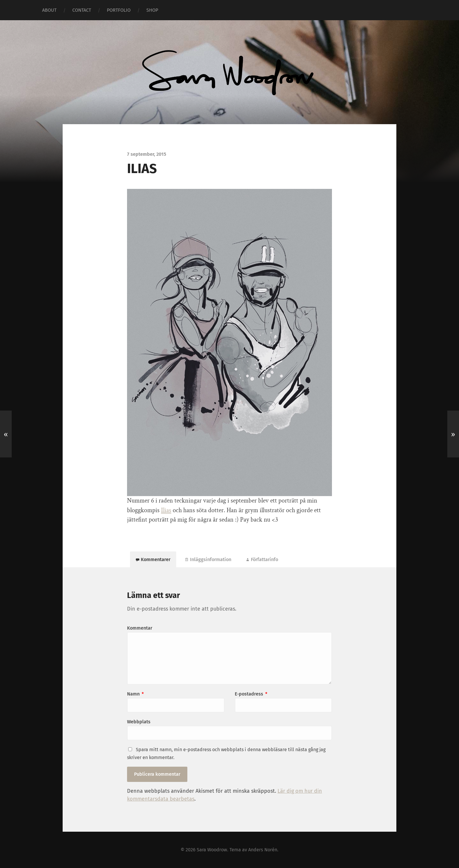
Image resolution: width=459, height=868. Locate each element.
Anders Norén (263, 850)
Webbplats (139, 722)
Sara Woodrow (212, 850)
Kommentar (140, 628)
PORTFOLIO (119, 10)
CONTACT (82, 10)
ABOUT (49, 10)
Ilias (166, 510)
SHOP (152, 10)
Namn (135, 694)
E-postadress (251, 694)
